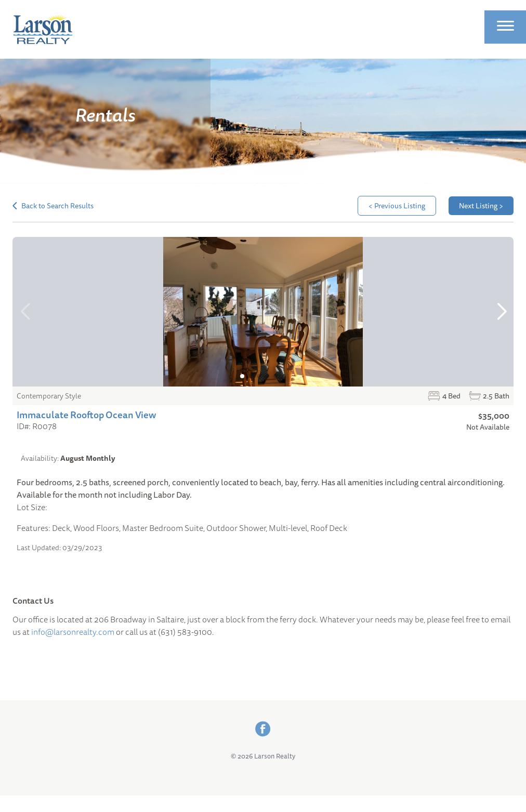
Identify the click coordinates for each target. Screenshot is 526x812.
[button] (501, 312)
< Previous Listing (397, 206)
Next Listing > (481, 206)
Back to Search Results (53, 206)
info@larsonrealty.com (73, 632)
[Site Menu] (505, 27)
